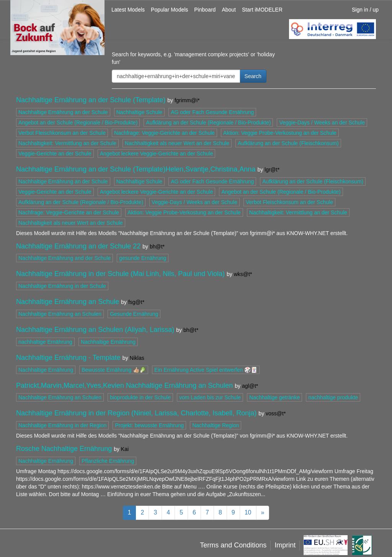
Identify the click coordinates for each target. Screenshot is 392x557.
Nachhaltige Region (216, 425)
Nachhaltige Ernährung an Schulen (60, 314)
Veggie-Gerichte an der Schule (55, 154)
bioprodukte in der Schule (140, 397)
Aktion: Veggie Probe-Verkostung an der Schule (280, 133)
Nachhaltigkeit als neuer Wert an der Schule (177, 143)
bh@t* (157, 247)
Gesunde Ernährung (134, 314)
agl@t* (250, 386)
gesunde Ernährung (143, 258)
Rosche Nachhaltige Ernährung (64, 449)
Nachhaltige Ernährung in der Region (62, 425)
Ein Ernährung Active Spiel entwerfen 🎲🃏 (206, 370)
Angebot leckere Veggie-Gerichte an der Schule (157, 154)
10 (248, 512)
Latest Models (128, 10)
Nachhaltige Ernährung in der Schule (62, 286)
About (229, 10)
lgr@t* (272, 170)
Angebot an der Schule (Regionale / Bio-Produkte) (78, 123)
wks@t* (243, 274)
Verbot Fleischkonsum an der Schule (62, 133)
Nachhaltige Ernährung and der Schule (65, 258)
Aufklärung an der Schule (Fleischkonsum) (288, 143)
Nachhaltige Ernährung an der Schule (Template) (91, 100)
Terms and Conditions (233, 545)
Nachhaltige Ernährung (108, 342)
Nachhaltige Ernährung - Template (68, 358)
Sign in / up (365, 10)
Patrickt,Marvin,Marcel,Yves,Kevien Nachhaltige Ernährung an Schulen (124, 385)
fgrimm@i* (187, 100)
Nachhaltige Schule (140, 112)
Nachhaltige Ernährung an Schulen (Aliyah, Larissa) (95, 330)
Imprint (285, 545)
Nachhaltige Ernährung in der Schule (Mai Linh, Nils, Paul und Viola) (120, 274)
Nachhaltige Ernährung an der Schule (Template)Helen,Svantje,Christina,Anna (136, 169)
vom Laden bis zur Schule (210, 397)
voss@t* (276, 413)
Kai (125, 449)
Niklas (137, 358)
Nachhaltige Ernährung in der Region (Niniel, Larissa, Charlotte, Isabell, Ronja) (136, 413)
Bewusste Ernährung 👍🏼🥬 (114, 370)
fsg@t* (136, 302)
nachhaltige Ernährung (45, 342)
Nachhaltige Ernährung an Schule (68, 302)
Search (253, 76)
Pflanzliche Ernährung (108, 461)
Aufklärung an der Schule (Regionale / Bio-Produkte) (208, 123)
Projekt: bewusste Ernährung (149, 425)
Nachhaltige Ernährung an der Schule (63, 112)
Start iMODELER (262, 10)
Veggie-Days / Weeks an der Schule (322, 123)
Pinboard (205, 10)
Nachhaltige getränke (274, 397)
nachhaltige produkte (333, 397)
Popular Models (169, 10)
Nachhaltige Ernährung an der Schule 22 (78, 246)
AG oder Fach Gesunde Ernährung (212, 112)
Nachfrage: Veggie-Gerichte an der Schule (164, 133)
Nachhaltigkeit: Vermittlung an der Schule (67, 143)
